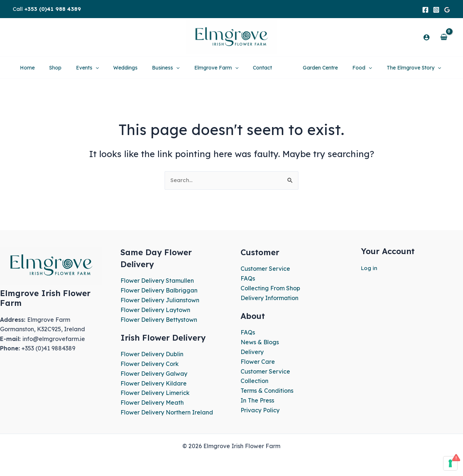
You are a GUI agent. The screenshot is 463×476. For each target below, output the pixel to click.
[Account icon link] (426, 37)
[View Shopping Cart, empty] (444, 37)
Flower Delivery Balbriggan (159, 291)
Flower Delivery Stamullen (157, 281)
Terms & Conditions (267, 389)
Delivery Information (269, 298)
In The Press (257, 399)
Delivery (252, 351)
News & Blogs (260, 342)
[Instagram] (436, 10)
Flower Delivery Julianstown (160, 300)
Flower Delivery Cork (150, 363)
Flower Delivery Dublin (152, 354)
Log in (370, 269)
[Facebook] (425, 10)
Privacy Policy (260, 409)
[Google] (447, 10)
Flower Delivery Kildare (154, 382)
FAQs (248, 279)
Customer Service (265, 269)
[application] (70, 68)
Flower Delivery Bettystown (159, 320)
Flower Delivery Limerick (155, 392)
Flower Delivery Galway (154, 373)
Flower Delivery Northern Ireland (167, 411)
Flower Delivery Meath (152, 401)
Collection (254, 380)
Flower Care (258, 361)
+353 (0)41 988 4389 (53, 9)
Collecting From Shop (270, 288)
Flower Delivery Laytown (155, 310)
